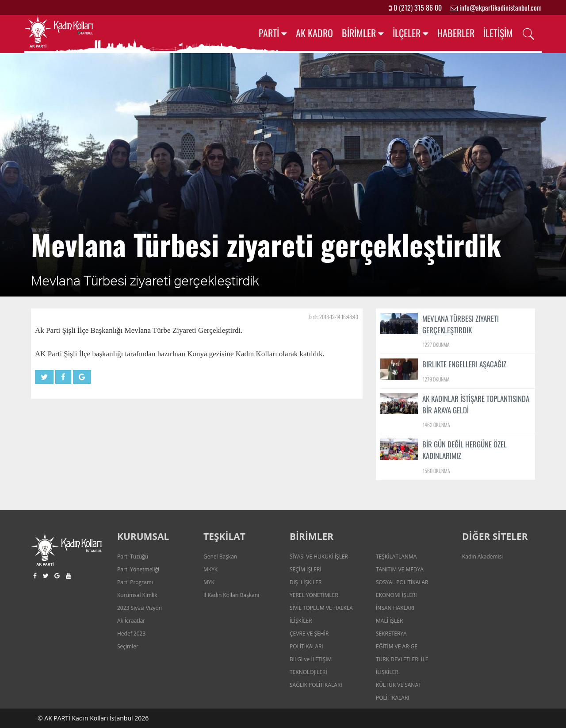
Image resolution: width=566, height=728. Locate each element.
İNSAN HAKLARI (395, 608)
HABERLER (456, 33)
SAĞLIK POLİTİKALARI (316, 685)
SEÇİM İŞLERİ (306, 569)
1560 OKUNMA (436, 471)
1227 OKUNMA (436, 345)
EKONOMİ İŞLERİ (396, 595)
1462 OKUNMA (436, 425)
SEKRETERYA (391, 634)
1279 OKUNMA (436, 379)
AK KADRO (314, 33)
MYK (209, 582)
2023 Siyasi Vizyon (140, 608)
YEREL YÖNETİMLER (314, 595)
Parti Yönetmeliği (138, 569)
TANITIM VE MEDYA (400, 569)
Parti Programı (135, 582)
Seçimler (128, 646)
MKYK (210, 569)
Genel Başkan (220, 557)
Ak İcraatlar (131, 621)
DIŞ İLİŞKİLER (306, 582)
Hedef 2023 (131, 634)
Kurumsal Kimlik (137, 595)
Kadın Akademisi (482, 557)
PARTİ (269, 33)
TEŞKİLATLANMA (396, 557)
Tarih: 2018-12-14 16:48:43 (333, 317)
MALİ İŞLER (389, 621)
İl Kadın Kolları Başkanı (231, 595)
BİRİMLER (359, 33)
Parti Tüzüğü (133, 557)
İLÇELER (407, 33)
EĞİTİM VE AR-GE (397, 646)
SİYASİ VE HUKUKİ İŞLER (319, 557)
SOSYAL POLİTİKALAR (402, 582)
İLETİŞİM (498, 33)
